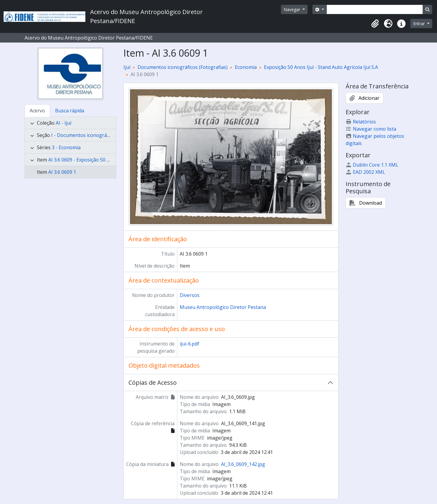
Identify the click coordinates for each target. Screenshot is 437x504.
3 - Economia (66, 147)
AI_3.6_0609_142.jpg (243, 464)
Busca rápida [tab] (70, 111)
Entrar (419, 24)
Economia (246, 67)
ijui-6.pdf (189, 344)
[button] (375, 24)
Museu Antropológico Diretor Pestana (223, 307)
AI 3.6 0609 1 (62, 172)
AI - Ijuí (63, 123)
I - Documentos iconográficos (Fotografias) (99, 135)
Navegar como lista (371, 129)
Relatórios (361, 122)
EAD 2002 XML (365, 172)
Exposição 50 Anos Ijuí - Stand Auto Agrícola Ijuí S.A (321, 67)
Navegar (292, 9)
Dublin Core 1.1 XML (372, 165)
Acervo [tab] (37, 111)
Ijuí (127, 67)
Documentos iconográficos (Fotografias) (183, 67)
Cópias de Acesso (153, 382)
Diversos (190, 295)
